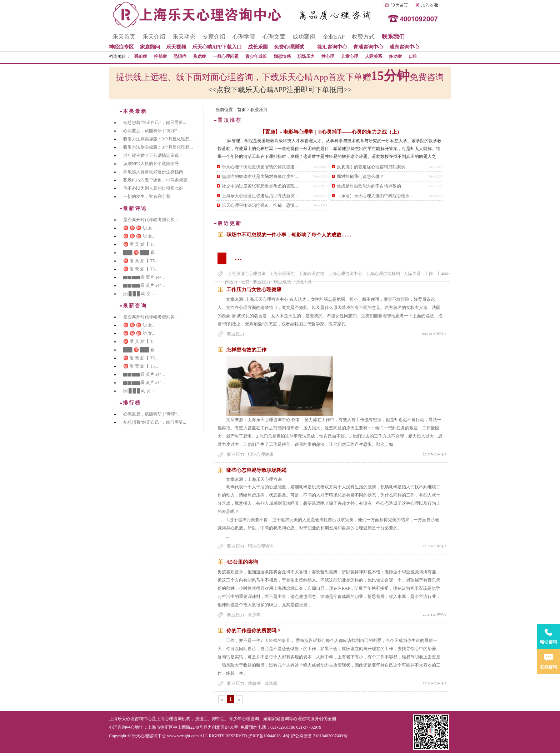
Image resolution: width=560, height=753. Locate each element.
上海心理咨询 (311, 274)
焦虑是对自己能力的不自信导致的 (369, 186)
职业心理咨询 (261, 546)
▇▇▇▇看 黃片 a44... (144, 277)
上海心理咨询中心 (345, 274)
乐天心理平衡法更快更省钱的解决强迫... (260, 167)
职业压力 (236, 334)
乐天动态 (184, 37)
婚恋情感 (282, 56)
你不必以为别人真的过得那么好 (153, 188)
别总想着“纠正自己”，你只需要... (155, 123)
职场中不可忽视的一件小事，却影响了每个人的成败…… (289, 235)
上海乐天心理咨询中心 (130, 719)
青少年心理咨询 (244, 719)
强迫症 (141, 56)
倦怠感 (254, 683)
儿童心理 (350, 56)
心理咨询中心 (122, 727)
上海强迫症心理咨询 (246, 274)
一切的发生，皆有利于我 (147, 196)
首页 (241, 110)
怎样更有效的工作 (246, 350)
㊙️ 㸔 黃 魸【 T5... (141, 261)
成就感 (271, 683)
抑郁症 (160, 56)
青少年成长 (256, 56)
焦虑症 (200, 56)
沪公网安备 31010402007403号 (319, 736)
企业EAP (334, 37)
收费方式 (363, 37)
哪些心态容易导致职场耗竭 (256, 470)
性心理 (328, 56)
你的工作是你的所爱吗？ (254, 631)
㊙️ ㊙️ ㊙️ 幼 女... (139, 228)
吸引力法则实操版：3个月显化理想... (158, 139)
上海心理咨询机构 (383, 274)
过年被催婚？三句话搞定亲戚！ (153, 155)
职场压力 (306, 56)
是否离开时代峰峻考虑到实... (151, 220)
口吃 (413, 56)
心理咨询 (302, 719)
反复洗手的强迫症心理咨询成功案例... (373, 167)
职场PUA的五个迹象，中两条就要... (157, 180)
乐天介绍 (154, 37)
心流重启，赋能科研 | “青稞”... (152, 131)
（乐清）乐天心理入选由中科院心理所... (375, 196)
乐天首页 (124, 37)
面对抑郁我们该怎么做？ (360, 176)
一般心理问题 (226, 56)
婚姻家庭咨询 (276, 719)
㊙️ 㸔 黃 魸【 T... (139, 244)
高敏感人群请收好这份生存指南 (153, 172)
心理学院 (244, 37)
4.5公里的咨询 (242, 562)
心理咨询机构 (177, 719)
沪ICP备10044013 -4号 (269, 736)
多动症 (395, 56)
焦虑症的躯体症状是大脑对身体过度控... (260, 176)
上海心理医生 (282, 274)
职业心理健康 (261, 454)
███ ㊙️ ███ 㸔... (140, 253)
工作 (429, 274)
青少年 (254, 615)
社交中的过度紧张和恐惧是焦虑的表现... (260, 186)
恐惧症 (180, 56)
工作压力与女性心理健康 (254, 290)
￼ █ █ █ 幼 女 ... (139, 294)
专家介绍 (214, 37)
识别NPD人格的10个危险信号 (151, 164)
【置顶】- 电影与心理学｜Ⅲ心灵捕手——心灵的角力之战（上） (331, 132)
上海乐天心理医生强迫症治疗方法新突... (260, 196)
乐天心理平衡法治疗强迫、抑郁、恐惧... (260, 205)
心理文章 (274, 37)
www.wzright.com (183, 736)
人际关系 (374, 56)
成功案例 (304, 37)
